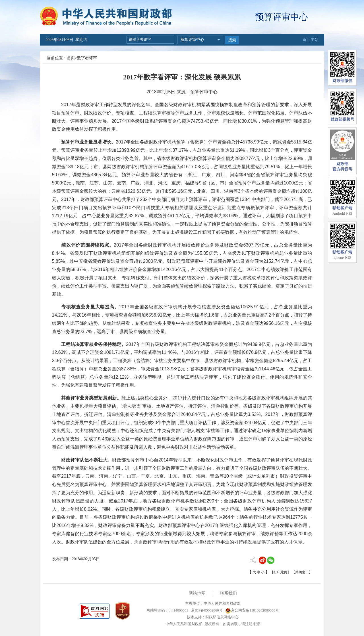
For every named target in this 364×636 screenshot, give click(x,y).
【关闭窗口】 (302, 572)
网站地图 (197, 593)
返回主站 (311, 40)
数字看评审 (87, 58)
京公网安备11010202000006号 (252, 610)
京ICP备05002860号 (206, 610)
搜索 (232, 40)
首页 (71, 58)
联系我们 (228, 593)
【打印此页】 (280, 572)
